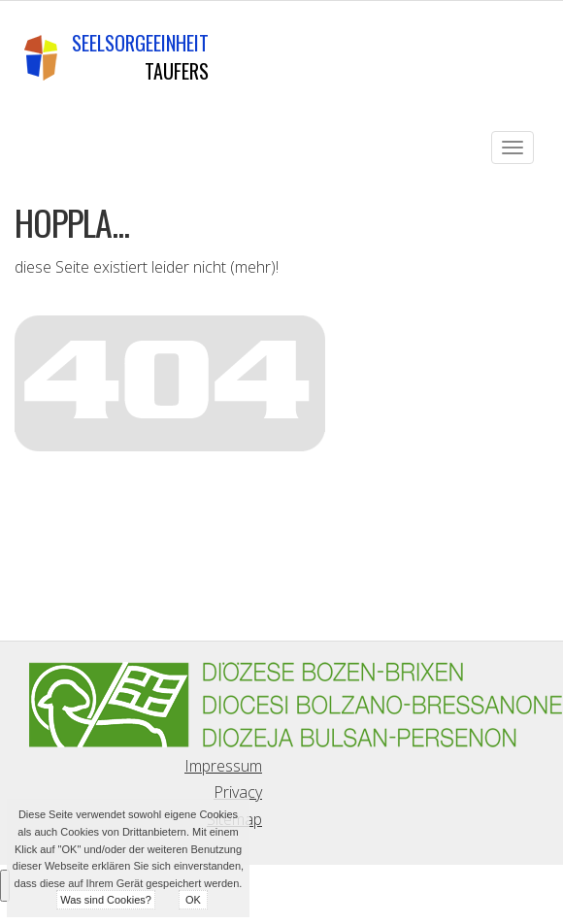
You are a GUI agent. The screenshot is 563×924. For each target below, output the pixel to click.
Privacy (238, 792)
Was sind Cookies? (106, 900)
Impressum (223, 766)
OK (193, 900)
